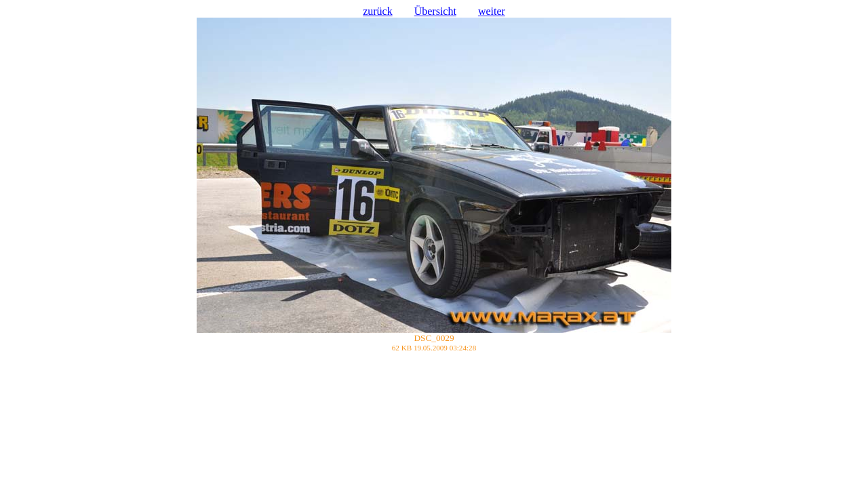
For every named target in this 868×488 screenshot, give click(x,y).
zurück (378, 11)
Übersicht (435, 11)
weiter (492, 11)
